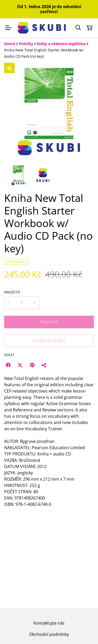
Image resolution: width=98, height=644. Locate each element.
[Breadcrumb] (49, 50)
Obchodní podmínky (49, 634)
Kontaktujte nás (49, 623)
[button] (18, 175)
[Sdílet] (44, 365)
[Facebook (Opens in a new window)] (8, 365)
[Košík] (90, 28)
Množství (12, 292)
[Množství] (22, 303)
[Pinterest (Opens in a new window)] (32, 365)
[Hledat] (78, 28)
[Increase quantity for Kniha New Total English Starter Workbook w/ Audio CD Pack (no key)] (34, 303)
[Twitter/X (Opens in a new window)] (20, 365)
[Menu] (8, 28)
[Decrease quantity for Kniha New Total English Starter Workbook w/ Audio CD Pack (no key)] (9, 303)
